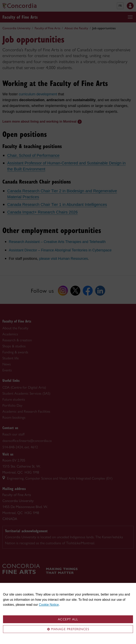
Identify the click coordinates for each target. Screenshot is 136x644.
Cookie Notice (49, 605)
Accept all (68, 619)
